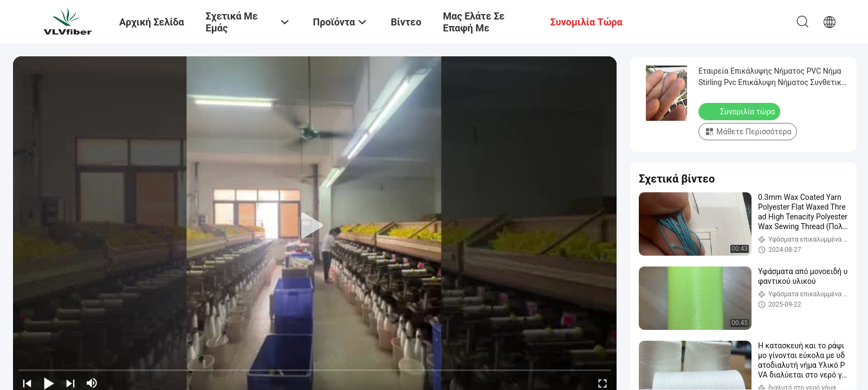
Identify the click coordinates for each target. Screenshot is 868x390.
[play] (315, 226)
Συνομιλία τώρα (740, 111)
